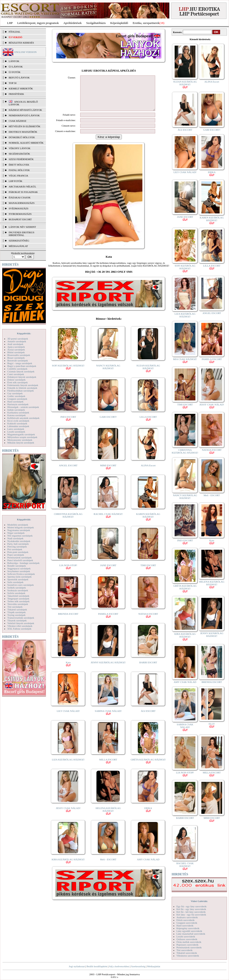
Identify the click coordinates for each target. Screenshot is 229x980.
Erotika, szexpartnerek (146, 23)
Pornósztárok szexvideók (189, 947)
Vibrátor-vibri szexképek (20, 626)
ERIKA (148, 816)
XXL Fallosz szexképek (19, 629)
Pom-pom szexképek (18, 552)
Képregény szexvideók (188, 928)
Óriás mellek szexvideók (189, 942)
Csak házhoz (17, 121)
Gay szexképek (15, 393)
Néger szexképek (16, 533)
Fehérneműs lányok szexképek (23, 385)
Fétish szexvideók (185, 920)
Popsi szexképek (16, 555)
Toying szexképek (16, 615)
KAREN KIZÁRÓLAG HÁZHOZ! (148, 523)
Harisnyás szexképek (18, 404)
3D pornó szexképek (18, 339)
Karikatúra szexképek (18, 412)
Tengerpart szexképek (18, 599)
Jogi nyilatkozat (77, 966)
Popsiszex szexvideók (187, 945)
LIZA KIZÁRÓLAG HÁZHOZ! (68, 766)
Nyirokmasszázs (20, 214)
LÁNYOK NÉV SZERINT (22, 227)
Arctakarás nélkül (22, 187)
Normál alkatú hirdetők (26, 143)
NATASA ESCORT (148, 622)
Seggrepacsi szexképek (19, 568)
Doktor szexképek (16, 380)
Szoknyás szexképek (18, 590)
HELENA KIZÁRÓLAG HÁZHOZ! (108, 818)
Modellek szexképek (18, 525)
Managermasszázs (22, 203)
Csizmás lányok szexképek (21, 371)
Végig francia (18, 176)
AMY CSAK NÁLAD (148, 866)
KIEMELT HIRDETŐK (21, 88)
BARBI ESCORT (148, 669)
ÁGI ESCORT (148, 718)
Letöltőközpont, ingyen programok (38, 23)
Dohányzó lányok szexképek (22, 377)
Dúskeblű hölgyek (22, 137)
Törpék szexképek (16, 612)
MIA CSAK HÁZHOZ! (185, 360)
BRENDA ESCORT (68, 621)
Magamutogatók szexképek (21, 434)
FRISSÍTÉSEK (16, 94)
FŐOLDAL (15, 32)
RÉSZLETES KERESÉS (21, 43)
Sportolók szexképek (18, 579)
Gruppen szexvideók (187, 923)
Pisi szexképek (15, 549)
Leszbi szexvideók (186, 936)
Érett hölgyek (19, 165)
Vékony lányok (20, 148)
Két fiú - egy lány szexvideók (191, 909)
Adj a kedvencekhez (119, 966)
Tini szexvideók (184, 950)
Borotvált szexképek (18, 360)
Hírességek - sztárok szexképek (23, 407)
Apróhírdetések (72, 23)
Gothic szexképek (16, 396)
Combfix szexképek (17, 369)
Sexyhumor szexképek (19, 571)
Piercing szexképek (17, 547)
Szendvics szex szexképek (20, 585)
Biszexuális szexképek (19, 355)
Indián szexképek (16, 410)
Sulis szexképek (15, 582)
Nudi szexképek (15, 538)
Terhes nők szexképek (18, 601)
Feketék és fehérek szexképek (22, 388)
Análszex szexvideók (187, 917)
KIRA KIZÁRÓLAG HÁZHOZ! (68, 867)
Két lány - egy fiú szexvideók (191, 915)
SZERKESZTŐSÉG (19, 241)
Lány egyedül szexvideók (189, 931)
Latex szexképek (16, 429)
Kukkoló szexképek (17, 423)
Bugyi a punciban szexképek (22, 366)
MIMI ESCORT (108, 473)
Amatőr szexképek (17, 341)
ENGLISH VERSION (25, 52)
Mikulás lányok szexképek (21, 443)
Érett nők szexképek (17, 382)
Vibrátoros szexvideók (188, 956)
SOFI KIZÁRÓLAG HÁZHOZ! (68, 374)
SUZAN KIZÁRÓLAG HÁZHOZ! (148, 375)
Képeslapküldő (119, 23)
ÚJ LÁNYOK (16, 67)
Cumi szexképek (16, 374)
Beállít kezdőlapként (97, 966)
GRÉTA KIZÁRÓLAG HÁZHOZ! (148, 768)
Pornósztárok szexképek (20, 557)
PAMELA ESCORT (108, 622)
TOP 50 (13, 83)
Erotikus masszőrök (23, 132)
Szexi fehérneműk (21, 159)
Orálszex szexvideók (187, 939)
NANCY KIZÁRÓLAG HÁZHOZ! (108, 374)
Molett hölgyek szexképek (21, 527)
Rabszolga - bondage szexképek (23, 563)
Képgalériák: (24, 333)
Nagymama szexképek (19, 530)
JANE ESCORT (108, 573)
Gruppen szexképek (17, 399)
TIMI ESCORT (148, 573)
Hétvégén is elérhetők (25, 126)
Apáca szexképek (16, 347)
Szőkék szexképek (17, 588)
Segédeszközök (19, 154)
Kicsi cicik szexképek (18, 421)
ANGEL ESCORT (68, 472)
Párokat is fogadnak (23, 192)
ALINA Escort (148, 472)
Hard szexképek (15, 402)
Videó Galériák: (199, 901)
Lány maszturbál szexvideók (191, 934)
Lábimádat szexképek (18, 426)
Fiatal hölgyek (19, 170)
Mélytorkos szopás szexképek (22, 437)
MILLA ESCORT (108, 768)
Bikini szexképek (16, 352)
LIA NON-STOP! (68, 573)
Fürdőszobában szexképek (21, 391)
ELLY (212, 725)
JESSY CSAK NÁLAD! (68, 816)
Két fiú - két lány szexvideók (191, 912)
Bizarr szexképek (16, 358)
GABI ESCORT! (108, 424)
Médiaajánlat (153, 966)
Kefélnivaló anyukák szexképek (23, 418)
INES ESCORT (68, 425)
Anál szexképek (15, 344)
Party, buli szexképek (18, 544)
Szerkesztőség (138, 966)
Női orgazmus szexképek (20, 536)
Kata (68, 670)
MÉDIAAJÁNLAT (18, 246)
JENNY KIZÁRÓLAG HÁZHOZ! (108, 669)
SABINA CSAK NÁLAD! (108, 719)
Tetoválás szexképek (18, 604)
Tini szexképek (15, 607)
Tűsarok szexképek (17, 620)
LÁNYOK (14, 61)
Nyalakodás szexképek (19, 541)
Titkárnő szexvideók (187, 953)
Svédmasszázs (19, 208)
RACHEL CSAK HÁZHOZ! (108, 522)
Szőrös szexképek (16, 593)
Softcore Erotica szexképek (21, 574)
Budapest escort (20, 219)
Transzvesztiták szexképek (21, 618)
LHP (10, 23)
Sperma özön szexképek (19, 577)
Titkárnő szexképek (17, 609)
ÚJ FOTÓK (15, 72)
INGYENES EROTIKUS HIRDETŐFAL (21, 234)
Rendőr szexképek (17, 566)
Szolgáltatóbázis (96, 23)
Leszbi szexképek (16, 432)
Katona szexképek (16, 415)
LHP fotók (16, 181)
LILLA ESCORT (148, 425)
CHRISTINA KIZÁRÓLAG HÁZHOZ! (68, 522)
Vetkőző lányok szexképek (21, 623)
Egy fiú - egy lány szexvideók (192, 906)
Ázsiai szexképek (16, 350)
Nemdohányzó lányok (24, 115)
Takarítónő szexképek (18, 596)
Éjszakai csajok (20, 197)
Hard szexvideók (185, 926)
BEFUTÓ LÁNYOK (19, 78)
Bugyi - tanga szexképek (20, 363)
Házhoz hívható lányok (25, 110)
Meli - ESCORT (108, 866)
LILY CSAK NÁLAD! (68, 718)
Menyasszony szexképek (20, 440)
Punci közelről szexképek (20, 560)
